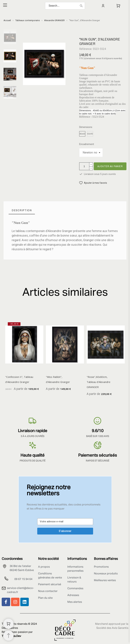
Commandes (75, 589)
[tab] (22, 210)
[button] (93, 183)
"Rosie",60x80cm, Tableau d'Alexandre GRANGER (99, 382)
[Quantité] (84, 166)
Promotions (101, 567)
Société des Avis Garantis (112, 628)
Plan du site (45, 598)
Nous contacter (48, 591)
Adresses (73, 595)
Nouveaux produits (106, 574)
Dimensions (86, 127)
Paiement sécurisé (50, 585)
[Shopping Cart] (8, 624)
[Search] (65, 6)
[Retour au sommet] (8, 636)
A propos (44, 567)
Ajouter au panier (110, 166)
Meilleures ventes (105, 580)
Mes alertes (75, 602)
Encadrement (87, 144)
